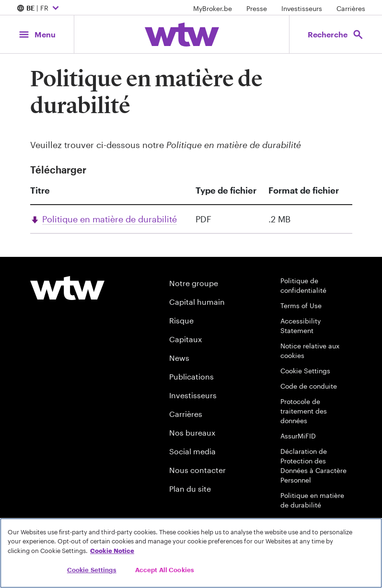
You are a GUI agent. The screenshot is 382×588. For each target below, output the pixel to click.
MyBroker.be (213, 8)
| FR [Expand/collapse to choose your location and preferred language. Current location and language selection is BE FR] (39, 9)
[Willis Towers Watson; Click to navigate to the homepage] (182, 35)
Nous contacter (197, 470)
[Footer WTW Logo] (67, 288)
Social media (192, 451)
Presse (257, 8)
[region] (191, 553)
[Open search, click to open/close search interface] (336, 34)
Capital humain (197, 302)
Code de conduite (309, 386)
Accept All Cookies (165, 570)
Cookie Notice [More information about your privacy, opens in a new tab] (112, 551)
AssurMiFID (298, 436)
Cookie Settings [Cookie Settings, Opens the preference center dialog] (92, 570)
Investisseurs (302, 8)
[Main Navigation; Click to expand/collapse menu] (37, 34)
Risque (181, 320)
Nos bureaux (192, 432)
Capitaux (185, 339)
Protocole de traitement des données (304, 411)
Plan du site (190, 489)
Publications (191, 376)
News (179, 358)
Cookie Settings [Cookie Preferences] (305, 371)
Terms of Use (301, 306)
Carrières (351, 8)
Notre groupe (194, 283)
